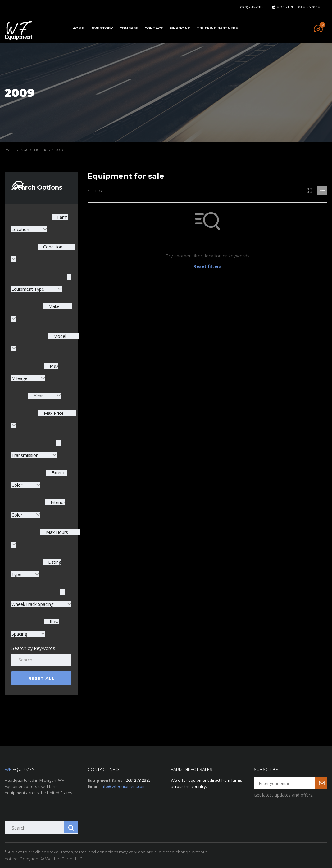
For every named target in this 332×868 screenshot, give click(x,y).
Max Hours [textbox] (56, 532)
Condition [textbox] (52, 247)
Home (78, 28)
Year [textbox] (38, 396)
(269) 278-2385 (252, 7)
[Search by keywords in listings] (41, 660)
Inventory (102, 28)
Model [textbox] (59, 336)
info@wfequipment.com (123, 786)
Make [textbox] (53, 306)
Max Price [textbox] (53, 413)
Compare (129, 28)
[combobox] (45, 396)
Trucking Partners (217, 28)
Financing (180, 28)
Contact (154, 28)
